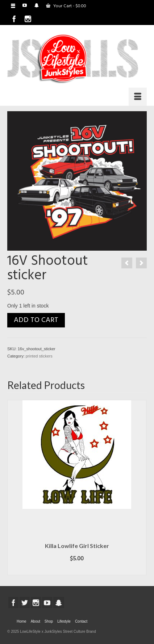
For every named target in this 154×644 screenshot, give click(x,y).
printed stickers (39, 356)
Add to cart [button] (77, 570)
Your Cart (66, 6)
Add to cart (36, 320)
